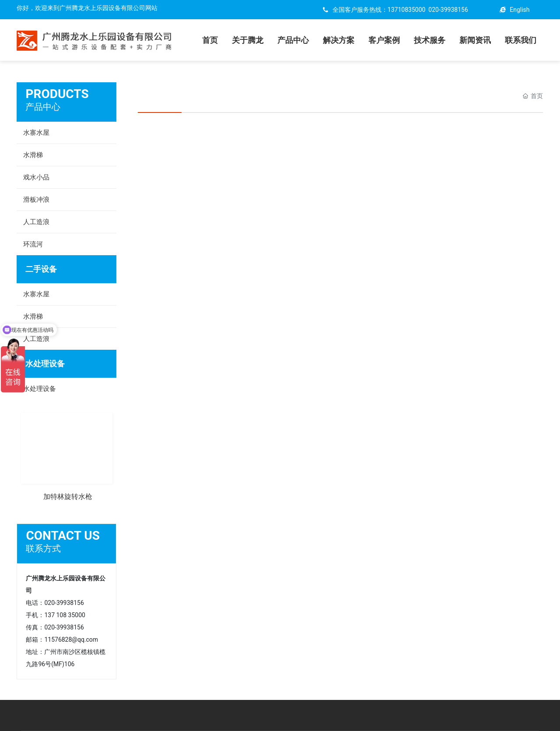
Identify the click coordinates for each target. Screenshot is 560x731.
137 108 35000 (65, 615)
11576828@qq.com (71, 640)
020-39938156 (448, 10)
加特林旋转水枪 (68, 497)
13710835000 (407, 10)
